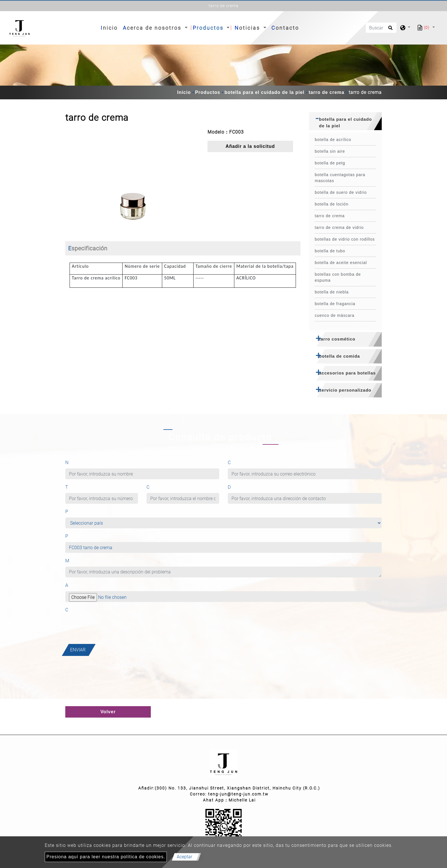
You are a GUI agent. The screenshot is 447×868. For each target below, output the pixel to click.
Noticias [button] (248, 28)
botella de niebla (332, 292)
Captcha (75, 610)
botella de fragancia (335, 304)
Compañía (158, 487)
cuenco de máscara (335, 315)
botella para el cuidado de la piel (264, 92)
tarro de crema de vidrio (339, 227)
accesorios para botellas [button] (347, 373)
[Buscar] (381, 28)
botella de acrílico (333, 140)
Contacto (285, 28)
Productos (208, 92)
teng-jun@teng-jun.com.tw (238, 794)
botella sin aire (330, 151)
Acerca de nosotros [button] (153, 28)
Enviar (78, 650)
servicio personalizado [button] (345, 390)
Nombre (76, 463)
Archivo (74, 585)
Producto (76, 536)
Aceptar (184, 857)
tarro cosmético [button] (337, 339)
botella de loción (332, 204)
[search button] (390, 30)
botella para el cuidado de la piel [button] (346, 122)
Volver (108, 712)
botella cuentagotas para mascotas (340, 178)
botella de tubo (330, 251)
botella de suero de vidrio (341, 192)
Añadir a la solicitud (250, 146)
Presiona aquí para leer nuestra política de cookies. (106, 857)
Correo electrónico (250, 463)
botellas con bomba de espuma (338, 277)
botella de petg (330, 163)
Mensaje (77, 561)
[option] (132, 181)
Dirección (238, 487)
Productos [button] (209, 28)
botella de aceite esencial (341, 263)
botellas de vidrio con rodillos (345, 239)
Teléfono (75, 487)
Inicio (110, 27)
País (72, 512)
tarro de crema (327, 92)
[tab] (345, 121)
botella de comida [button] (340, 356)
